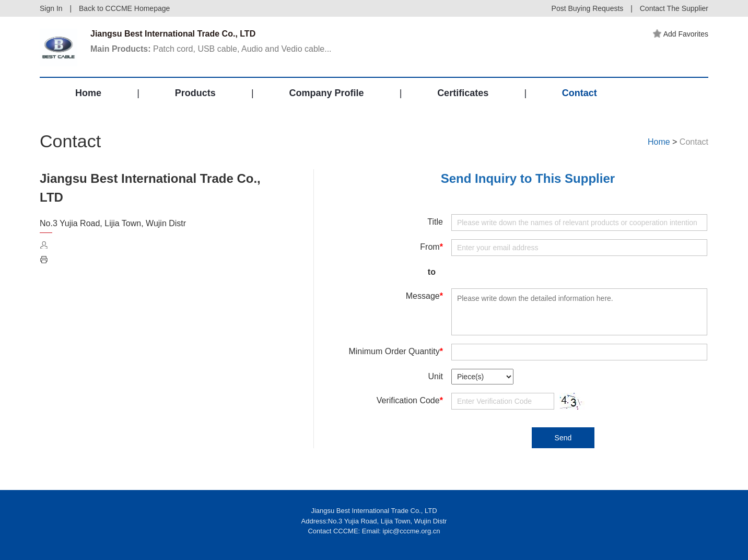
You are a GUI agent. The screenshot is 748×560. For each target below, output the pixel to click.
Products (195, 93)
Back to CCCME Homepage (124, 8)
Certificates (463, 93)
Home (88, 93)
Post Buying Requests (588, 8)
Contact (580, 93)
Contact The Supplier (674, 8)
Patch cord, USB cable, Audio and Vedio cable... (211, 49)
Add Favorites (681, 34)
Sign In (51, 8)
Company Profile (326, 93)
